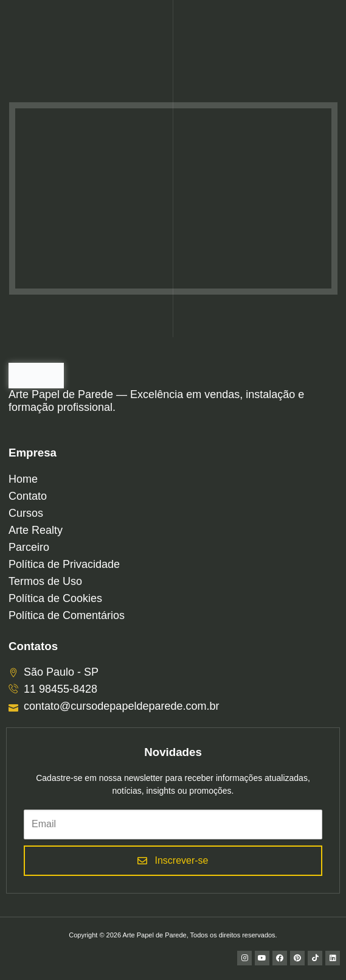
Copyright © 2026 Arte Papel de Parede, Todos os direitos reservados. (173, 935)
